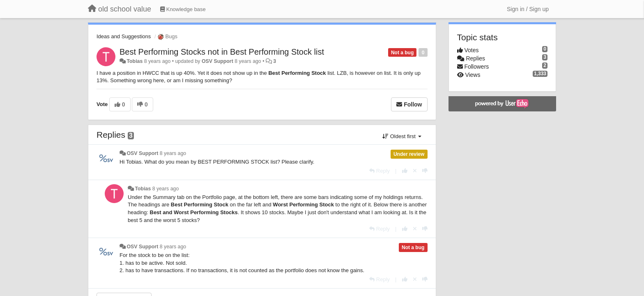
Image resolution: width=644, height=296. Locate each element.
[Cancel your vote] (415, 171)
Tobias (135, 61)
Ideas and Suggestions (124, 36)
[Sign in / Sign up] (528, 9)
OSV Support (217, 61)
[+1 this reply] (405, 171)
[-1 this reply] (425, 171)
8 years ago (173, 153)
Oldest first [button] (402, 136)
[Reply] (379, 171)
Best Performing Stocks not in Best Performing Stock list (222, 52)
